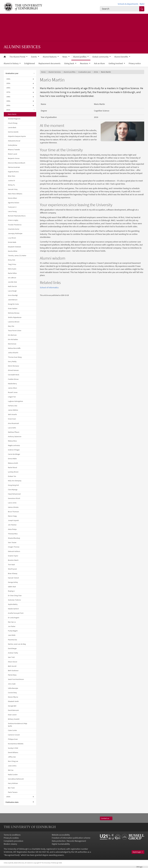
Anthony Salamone (15, 436)
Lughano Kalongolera (15, 401)
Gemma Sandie (13, 132)
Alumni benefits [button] (121, 57)
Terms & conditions (12, 835)
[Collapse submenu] (34, 73)
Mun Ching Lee (13, 761)
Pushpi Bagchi (13, 631)
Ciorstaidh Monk (14, 375)
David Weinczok (13, 710)
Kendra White (13, 251)
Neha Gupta (12, 269)
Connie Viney (12, 693)
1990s (8, 101)
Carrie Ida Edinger (14, 454)
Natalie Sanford (13, 609)
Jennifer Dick (12, 282)
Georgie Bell (12, 706)
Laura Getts (12, 428)
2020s (8, 797)
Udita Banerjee (13, 688)
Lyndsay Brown (13, 472)
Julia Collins (12, 766)
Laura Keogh (12, 291)
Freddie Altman (13, 379)
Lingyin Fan (12, 397)
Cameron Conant (14, 735)
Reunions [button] (84, 63)
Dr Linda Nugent (14, 618)
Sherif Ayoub (12, 569)
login (140, 867)
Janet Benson (13, 300)
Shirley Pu (11, 185)
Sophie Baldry (13, 604)
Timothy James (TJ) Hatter (17, 256)
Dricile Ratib (12, 242)
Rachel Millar (12, 273)
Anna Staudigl (13, 295)
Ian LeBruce (12, 278)
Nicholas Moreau (14, 313)
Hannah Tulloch (13, 578)
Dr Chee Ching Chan (15, 596)
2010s (8, 110)
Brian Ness (12, 176)
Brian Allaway (13, 573)
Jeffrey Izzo (12, 757)
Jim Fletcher (12, 525)
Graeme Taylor (13, 556)
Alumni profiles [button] (80, 57)
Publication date (12, 802)
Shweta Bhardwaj (14, 538)
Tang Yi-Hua (12, 264)
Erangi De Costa (13, 304)
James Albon (12, 388)
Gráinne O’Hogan (14, 450)
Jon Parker (12, 626)
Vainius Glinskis (13, 507)
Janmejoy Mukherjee (15, 233)
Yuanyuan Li (12, 207)
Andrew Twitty (13, 653)
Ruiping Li (11, 591)
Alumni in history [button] (11, 63)
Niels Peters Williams (15, 194)
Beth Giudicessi (13, 671)
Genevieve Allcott (14, 498)
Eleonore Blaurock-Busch (17, 163)
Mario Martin (12, 114)
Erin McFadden (13, 339)
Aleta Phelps (12, 529)
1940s (8, 79)
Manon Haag (12, 516)
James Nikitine (13, 410)
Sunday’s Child (13, 748)
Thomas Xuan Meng (15, 357)
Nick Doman (12, 344)
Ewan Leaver (12, 715)
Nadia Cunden (13, 775)
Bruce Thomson (13, 512)
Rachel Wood (12, 467)
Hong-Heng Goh (13, 485)
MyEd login (138, 852)
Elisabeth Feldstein (15, 247)
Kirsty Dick (12, 260)
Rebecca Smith (13, 463)
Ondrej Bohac (13, 145)
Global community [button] (101, 57)
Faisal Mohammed (14, 494)
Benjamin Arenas (14, 158)
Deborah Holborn (14, 551)
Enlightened (30, 63)
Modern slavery (10, 844)
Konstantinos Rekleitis (16, 744)
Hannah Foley (13, 189)
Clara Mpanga (13, 490)
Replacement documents (49, 63)
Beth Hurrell (12, 666)
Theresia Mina (13, 534)
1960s (8, 88)
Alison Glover (13, 662)
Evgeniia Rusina (13, 172)
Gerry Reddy (12, 361)
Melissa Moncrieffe (14, 348)
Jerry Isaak (12, 684)
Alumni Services (55, 72)
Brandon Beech (13, 560)
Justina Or (12, 181)
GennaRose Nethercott (16, 779)
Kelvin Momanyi (13, 366)
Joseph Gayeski (13, 520)
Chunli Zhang (13, 123)
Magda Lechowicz (14, 445)
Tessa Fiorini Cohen (15, 331)
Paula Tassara (13, 792)
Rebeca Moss (12, 441)
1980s (8, 97)
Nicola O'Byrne (13, 697)
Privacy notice (135, 63)
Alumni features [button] (50, 57)
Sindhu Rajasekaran (15, 317)
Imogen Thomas (14, 547)
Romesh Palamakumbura (17, 216)
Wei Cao (11, 770)
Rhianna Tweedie (14, 150)
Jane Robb (12, 635)
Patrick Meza (12, 675)
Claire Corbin (12, 730)
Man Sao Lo (12, 622)
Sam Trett (11, 657)
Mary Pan (11, 326)
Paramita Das (12, 640)
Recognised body (12, 855)
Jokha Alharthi (13, 353)
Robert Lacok (13, 154)
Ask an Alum (99, 63)
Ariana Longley (13, 220)
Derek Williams (13, 752)
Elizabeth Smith (13, 701)
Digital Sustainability (61, 844)
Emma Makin (12, 459)
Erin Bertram (12, 335)
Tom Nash (11, 565)
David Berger (12, 648)
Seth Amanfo (12, 414)
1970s (8, 92)
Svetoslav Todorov (14, 600)
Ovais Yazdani (13, 308)
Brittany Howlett (14, 719)
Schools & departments (128, 4)
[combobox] (120, 9)
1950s (8, 83)
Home (43, 72)
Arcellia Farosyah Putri (16, 613)
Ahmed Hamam (13, 370)
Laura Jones (12, 503)
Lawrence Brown (14, 322)
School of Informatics (49, 288)
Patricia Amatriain (14, 167)
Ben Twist (11, 788)
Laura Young (12, 211)
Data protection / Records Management (69, 841)
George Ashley (13, 582)
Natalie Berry (12, 384)
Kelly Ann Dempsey (15, 481)
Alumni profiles (70, 72)
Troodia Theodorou (15, 225)
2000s (8, 105)
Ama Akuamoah (13, 423)
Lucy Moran (12, 238)
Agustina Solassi (14, 203)
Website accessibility (61, 835)
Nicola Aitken (12, 198)
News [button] (65, 57)
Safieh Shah (12, 587)
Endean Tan (12, 476)
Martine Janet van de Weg (17, 644)
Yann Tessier (12, 542)
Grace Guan (12, 419)
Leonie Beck (12, 127)
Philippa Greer (13, 739)
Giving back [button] (69, 63)
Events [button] (34, 57)
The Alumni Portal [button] (18, 57)
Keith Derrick (12, 286)
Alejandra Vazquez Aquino (17, 136)
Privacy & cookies (11, 838)
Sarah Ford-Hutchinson (16, 679)
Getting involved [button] (116, 63)
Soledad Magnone (14, 119)
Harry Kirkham (13, 783)
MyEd (142, 4)
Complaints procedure (13, 841)
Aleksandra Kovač (14, 141)
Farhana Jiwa (13, 406)
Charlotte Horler (14, 229)
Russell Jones (13, 392)
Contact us (106, 818)
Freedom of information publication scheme (71, 838)
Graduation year (12, 73)
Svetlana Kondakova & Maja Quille (18, 725)
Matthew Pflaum (14, 432)
